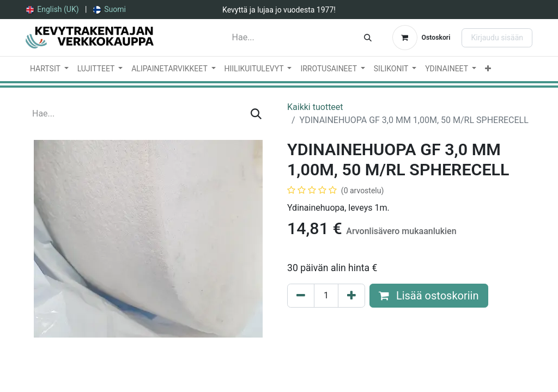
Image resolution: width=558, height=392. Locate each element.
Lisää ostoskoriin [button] (429, 296)
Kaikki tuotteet (315, 107)
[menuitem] (53, 10)
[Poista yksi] (301, 296)
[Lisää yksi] (351, 296)
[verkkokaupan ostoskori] (421, 38)
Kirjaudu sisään (497, 38)
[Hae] (368, 38)
